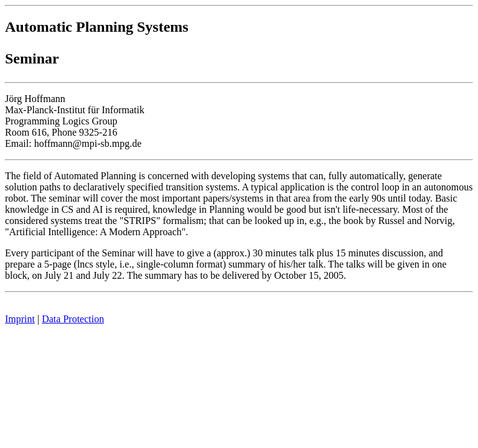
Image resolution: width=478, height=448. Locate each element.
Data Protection (73, 319)
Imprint (20, 319)
